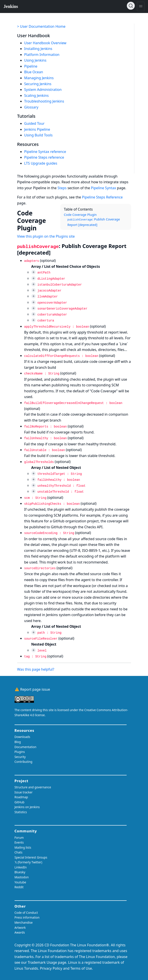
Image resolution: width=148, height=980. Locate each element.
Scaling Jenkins (37, 95)
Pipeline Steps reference (44, 157)
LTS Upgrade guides (41, 163)
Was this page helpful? (36, 669)
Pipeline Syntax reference (45, 152)
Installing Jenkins (38, 49)
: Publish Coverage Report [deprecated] (94, 222)
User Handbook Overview (45, 43)
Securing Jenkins (38, 84)
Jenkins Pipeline (37, 129)
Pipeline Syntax (103, 188)
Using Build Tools (38, 135)
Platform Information (42, 55)
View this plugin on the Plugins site (46, 236)
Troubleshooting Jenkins (44, 101)
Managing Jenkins (39, 78)
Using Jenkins (35, 60)
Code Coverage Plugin (80, 215)
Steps (62, 188)
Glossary (31, 107)
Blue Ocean (34, 72)
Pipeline (31, 66)
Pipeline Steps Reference (102, 197)
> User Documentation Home (41, 26)
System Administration (43, 90)
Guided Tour (34, 123)
